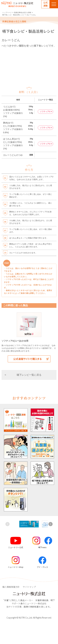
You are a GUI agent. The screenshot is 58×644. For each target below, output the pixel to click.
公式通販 (45, 4)
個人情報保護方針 (11, 587)
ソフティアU (45, 112)
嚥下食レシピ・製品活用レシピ (13, 15)
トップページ (7, 13)
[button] (50, 524)
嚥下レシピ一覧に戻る (29, 375)
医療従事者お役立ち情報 (23, 13)
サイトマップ (29, 587)
